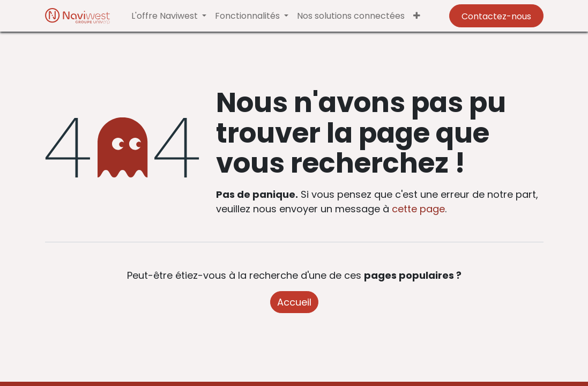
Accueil (294, 302)
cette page (418, 209)
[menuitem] (351, 16)
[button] (417, 16)
